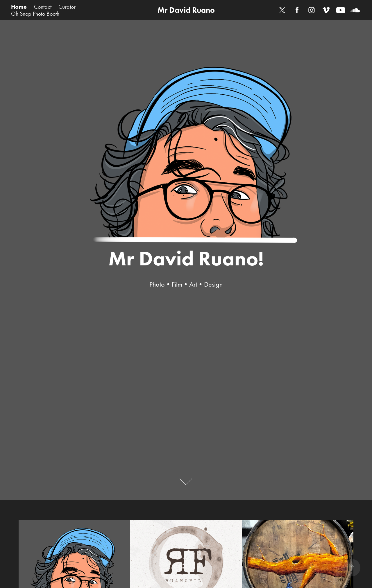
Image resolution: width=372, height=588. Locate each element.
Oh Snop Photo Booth (35, 14)
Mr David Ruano (186, 10)
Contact (43, 7)
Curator (67, 7)
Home (19, 7)
